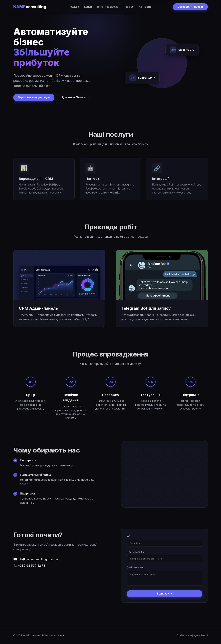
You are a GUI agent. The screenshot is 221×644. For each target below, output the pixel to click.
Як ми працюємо (108, 7)
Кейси (88, 7)
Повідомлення (135, 567)
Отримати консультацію (34, 97)
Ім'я (129, 536)
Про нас (129, 7)
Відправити (165, 594)
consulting (30, 7)
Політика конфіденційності (192, 635)
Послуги (74, 7)
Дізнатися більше (73, 97)
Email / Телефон (136, 552)
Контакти (145, 7)
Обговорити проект (190, 7)
